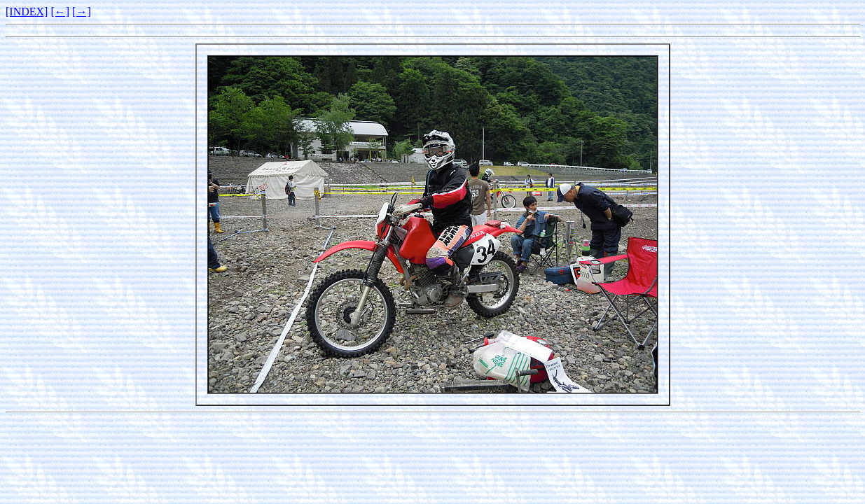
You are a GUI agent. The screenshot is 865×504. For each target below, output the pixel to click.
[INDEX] (27, 12)
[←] (60, 12)
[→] (82, 12)
